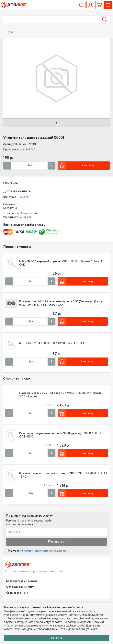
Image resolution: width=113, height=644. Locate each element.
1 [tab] (57, 123)
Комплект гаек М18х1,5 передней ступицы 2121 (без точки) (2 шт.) (61, 301)
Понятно (56, 638)
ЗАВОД (30, 150)
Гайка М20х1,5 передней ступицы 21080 (44, 261)
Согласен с (37, 551)
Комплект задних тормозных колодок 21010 (48, 473)
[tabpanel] (56, 78)
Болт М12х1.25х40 (31, 343)
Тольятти (24, 197)
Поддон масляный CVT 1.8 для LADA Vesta (47, 393)
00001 (12, 33)
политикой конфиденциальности (45, 551)
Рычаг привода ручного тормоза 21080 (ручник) (50, 433)
